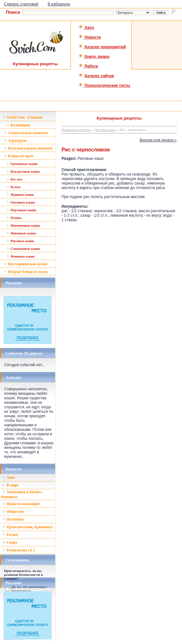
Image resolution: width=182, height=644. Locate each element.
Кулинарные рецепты (76, 130)
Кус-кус (15, 179)
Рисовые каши (20, 241)
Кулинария (18, 125)
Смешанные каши (23, 249)
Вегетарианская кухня (26, 264)
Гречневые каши (22, 164)
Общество (13, 512)
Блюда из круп (19, 156)
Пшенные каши (21, 233)
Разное (10, 535)
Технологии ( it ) (19, 550)
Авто (86, 28)
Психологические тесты (104, 86)
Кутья (13, 187)
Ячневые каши (21, 256)
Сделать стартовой (21, 4)
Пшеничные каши (23, 225)
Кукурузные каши (23, 171)
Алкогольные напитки (26, 133)
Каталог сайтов (96, 76)
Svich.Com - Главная (23, 117)
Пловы (14, 218)
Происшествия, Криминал (28, 527)
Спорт (10, 542)
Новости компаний (21, 504)
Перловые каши (22, 210)
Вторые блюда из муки (26, 272)
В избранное (59, 4)
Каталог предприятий (102, 47)
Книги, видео (94, 57)
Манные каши (20, 195)
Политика (13, 519)
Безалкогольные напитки (28, 148)
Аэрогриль (16, 141)
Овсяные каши (21, 202)
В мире (11, 485)
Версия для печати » (158, 140)
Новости (90, 37)
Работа (88, 66)
